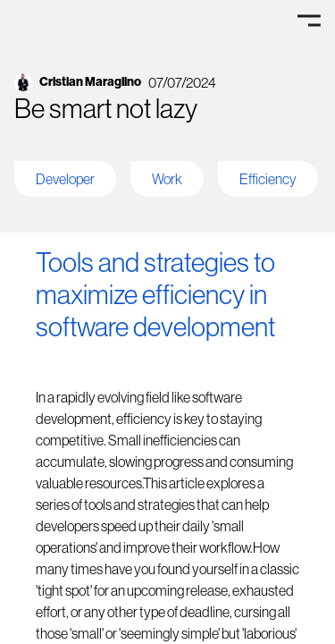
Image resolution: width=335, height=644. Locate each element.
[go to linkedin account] (167, 82)
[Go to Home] (56, 20)
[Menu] (309, 20)
